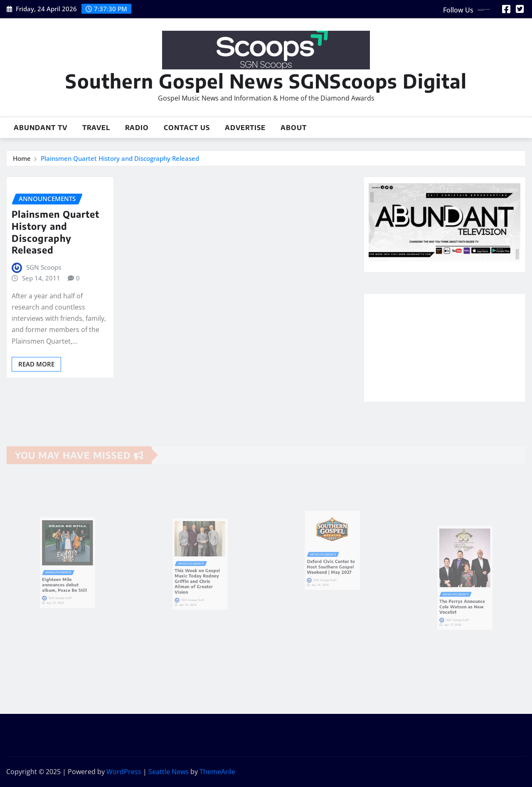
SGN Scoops (44, 267)
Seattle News (169, 772)
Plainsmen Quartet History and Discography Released (120, 158)
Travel (96, 128)
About (294, 128)
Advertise (245, 128)
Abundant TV (41, 128)
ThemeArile (217, 772)
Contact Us (187, 128)
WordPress (124, 772)
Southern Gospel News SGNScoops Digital (266, 81)
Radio (137, 128)
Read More (36, 364)
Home (22, 158)
